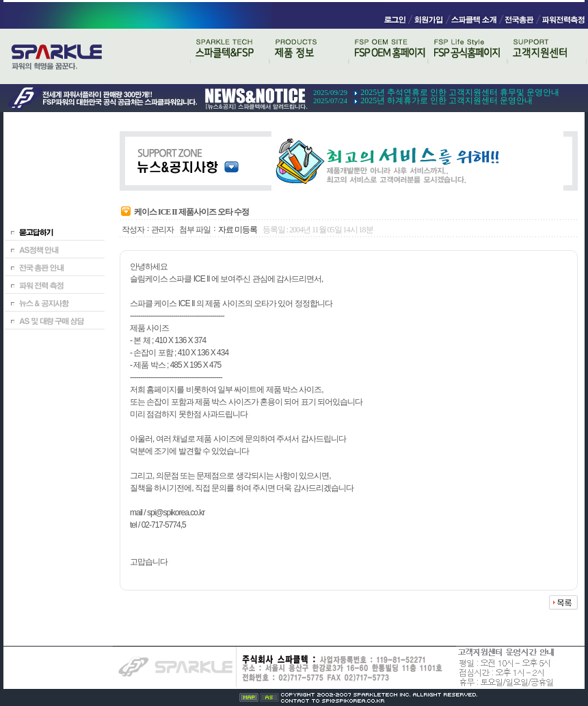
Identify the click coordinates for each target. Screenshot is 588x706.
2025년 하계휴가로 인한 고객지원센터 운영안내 (446, 100)
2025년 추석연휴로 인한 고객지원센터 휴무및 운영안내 (460, 92)
